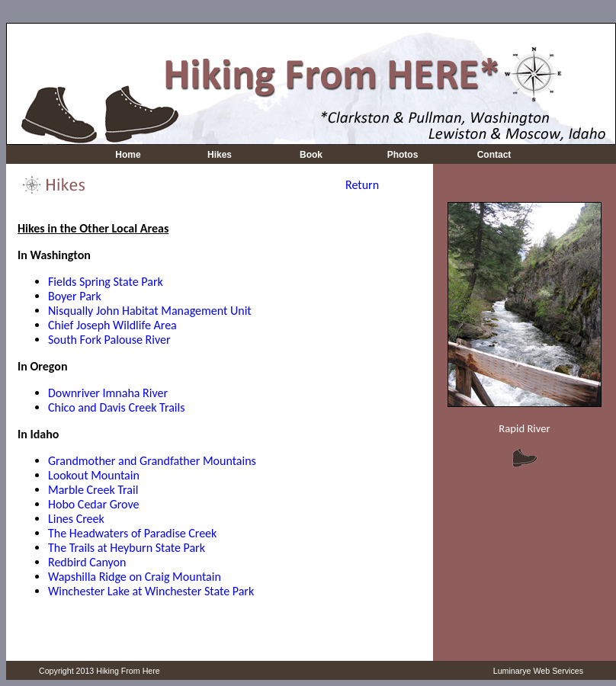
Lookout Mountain (94, 475)
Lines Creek (76, 519)
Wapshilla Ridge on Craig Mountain (135, 577)
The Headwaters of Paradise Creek (132, 533)
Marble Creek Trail (93, 490)
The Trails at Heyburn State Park (127, 548)
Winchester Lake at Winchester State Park (151, 591)
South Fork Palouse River (109, 340)
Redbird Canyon (87, 562)
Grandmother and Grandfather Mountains (152, 461)
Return (362, 185)
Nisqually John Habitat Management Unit (150, 311)
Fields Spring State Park (106, 282)
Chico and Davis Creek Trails (116, 407)
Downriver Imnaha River (108, 393)
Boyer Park (75, 296)
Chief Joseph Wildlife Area (112, 325)
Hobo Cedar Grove (93, 504)
